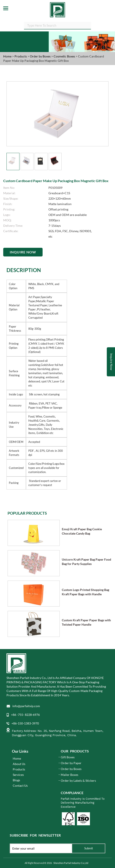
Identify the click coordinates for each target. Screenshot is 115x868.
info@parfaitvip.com (26, 706)
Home (7, 56)
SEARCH (91, 26)
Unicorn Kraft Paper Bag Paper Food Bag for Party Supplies (86, 562)
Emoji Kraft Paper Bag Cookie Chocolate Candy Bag (82, 531)
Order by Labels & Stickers (78, 781)
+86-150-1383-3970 (25, 723)
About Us (19, 764)
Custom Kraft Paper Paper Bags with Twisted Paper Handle (86, 622)
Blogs (16, 780)
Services (18, 775)
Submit (89, 848)
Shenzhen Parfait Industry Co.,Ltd (71, 863)
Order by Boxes (41, 56)
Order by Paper (71, 763)
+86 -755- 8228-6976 (25, 715)
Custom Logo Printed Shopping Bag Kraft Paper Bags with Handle (85, 592)
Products (21, 56)
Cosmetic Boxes (65, 56)
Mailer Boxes (69, 775)
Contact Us (20, 786)
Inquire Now (23, 252)
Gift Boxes (68, 757)
